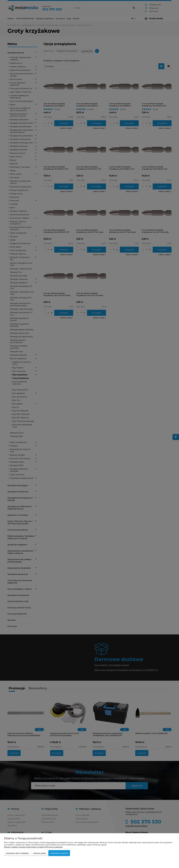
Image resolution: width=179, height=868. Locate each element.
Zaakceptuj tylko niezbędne (17, 853)
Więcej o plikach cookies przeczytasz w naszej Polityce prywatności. (33, 847)
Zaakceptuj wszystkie (59, 853)
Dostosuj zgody (40, 853)
